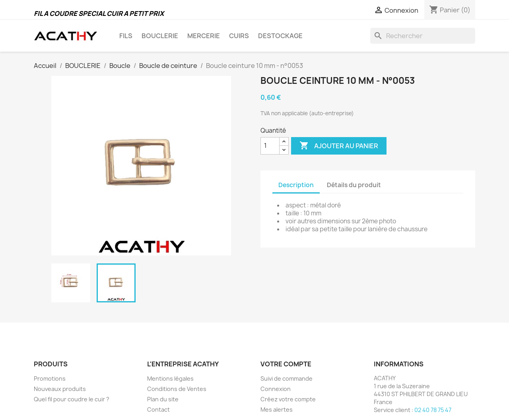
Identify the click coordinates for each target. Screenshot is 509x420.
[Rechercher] (423, 36)
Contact (158, 409)
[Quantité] (270, 146)
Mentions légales (170, 378)
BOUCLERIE (160, 36)
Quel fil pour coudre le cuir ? (72, 399)
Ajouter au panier (339, 146)
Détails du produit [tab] (354, 185)
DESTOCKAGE (280, 36)
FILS (126, 36)
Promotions (50, 378)
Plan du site (163, 399)
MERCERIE (204, 36)
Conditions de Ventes (177, 389)
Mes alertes (277, 409)
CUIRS (239, 36)
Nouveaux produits (60, 389)
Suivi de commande (287, 378)
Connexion (276, 389)
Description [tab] (296, 185)
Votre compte (286, 364)
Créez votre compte (288, 399)
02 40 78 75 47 (433, 410)
